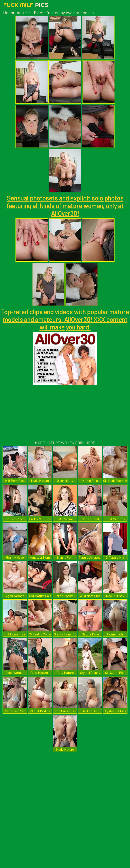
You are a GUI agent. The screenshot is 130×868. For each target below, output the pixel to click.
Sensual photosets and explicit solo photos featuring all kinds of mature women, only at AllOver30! (65, 206)
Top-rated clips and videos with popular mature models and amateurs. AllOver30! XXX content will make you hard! (65, 319)
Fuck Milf (26, 5)
